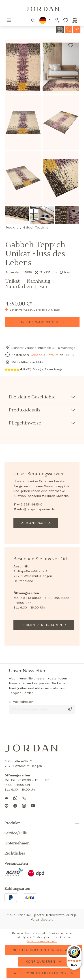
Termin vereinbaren (41, 625)
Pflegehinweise (25, 423)
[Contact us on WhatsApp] (15, 798)
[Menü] (9, 20)
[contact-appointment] (60, 30)
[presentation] (43, 727)
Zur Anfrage (33, 523)
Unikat (13, 281)
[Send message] (70, 709)
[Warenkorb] (75, 20)
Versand (36, 355)
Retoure (53, 355)
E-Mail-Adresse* (22, 702)
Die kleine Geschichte (32, 397)
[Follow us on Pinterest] (6, 809)
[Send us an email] (6, 798)
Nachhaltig (39, 281)
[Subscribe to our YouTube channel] (33, 809)
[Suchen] (33, 20)
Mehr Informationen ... (42, 941)
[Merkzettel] (66, 20)
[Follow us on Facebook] (15, 809)
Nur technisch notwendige (41, 950)
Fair (44, 287)
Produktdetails (25, 410)
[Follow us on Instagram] (24, 809)
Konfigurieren (41, 962)
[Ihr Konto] (57, 20)
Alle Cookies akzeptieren (41, 973)
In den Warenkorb (40, 322)
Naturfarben (19, 287)
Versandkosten (42, 920)
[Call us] (24, 798)
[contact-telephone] (69, 29)
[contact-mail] (77, 29)
